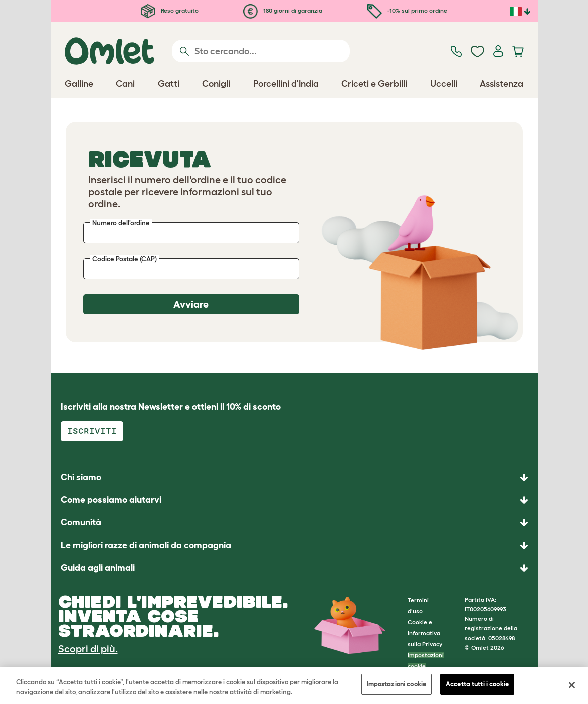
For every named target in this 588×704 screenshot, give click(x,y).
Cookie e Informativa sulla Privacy (425, 633)
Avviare (191, 304)
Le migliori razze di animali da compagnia (146, 545)
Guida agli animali (98, 568)
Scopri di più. (88, 649)
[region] (294, 686)
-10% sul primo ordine (407, 10)
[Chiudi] (572, 685)
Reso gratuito (170, 10)
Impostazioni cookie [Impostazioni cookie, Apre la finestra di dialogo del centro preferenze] (397, 684)
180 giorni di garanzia (283, 10)
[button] (294, 568)
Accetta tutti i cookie (477, 684)
